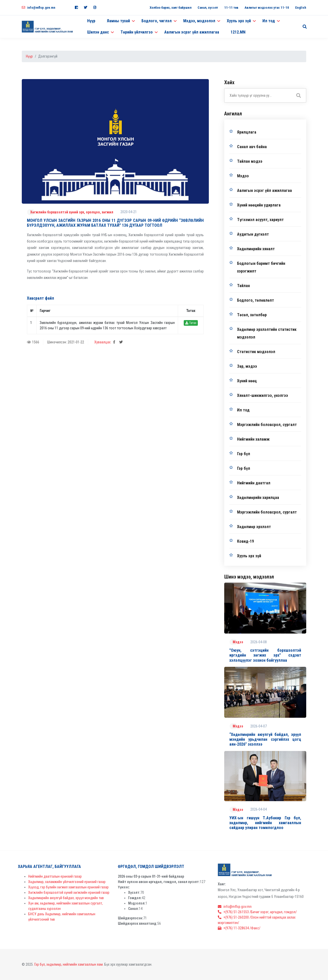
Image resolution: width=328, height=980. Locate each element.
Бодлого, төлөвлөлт (255, 300)
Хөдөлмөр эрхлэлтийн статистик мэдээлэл (267, 333)
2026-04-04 (259, 809)
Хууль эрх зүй (249, 556)
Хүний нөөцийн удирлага (259, 205)
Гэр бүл (244, 454)
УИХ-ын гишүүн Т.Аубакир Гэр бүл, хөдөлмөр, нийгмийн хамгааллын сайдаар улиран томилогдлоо (265, 823)
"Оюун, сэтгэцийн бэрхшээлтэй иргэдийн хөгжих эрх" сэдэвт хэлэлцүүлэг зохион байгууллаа (265, 655)
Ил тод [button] (269, 21)
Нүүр (91, 21)
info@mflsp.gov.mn (39, 8)
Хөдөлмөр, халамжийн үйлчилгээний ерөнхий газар (67, 882)
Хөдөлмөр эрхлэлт (254, 527)
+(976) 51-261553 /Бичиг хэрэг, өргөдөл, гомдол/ (257, 912)
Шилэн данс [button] (98, 32)
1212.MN (238, 32)
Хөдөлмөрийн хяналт (256, 249)
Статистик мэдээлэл (256, 352)
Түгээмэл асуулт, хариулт (260, 220)
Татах (191, 323)
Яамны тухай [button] (118, 21)
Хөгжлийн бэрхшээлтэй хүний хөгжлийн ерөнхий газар (69, 892)
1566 (33, 342)
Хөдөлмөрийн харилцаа (258, 498)
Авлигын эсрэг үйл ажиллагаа (192, 32)
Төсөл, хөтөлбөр (252, 315)
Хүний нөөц (247, 381)
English (301, 8)
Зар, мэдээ (247, 366)
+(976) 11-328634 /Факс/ (239, 928)
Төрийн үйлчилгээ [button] (137, 32)
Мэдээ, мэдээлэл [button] (199, 21)
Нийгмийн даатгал (254, 483)
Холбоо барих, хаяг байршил (171, 8)
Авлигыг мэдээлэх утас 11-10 (267, 8)
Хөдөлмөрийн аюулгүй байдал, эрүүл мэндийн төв (66, 898)
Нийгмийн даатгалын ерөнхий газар (55, 876)
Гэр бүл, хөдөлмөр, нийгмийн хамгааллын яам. (69, 964)
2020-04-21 (129, 212)
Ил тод (243, 410)
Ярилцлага (247, 132)
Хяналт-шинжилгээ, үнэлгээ (263, 395)
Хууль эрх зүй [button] (239, 21)
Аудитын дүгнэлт (253, 234)
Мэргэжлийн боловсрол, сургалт (267, 425)
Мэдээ (243, 176)
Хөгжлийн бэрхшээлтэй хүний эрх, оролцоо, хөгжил (72, 212)
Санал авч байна (252, 147)
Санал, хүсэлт (208, 8)
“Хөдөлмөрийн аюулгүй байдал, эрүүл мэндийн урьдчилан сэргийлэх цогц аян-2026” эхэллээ (265, 739)
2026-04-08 (259, 642)
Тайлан (243, 286)
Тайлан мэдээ (250, 161)
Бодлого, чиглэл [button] (157, 21)
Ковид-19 (245, 541)
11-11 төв (231, 8)
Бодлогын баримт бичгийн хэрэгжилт (261, 267)
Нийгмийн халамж (253, 439)
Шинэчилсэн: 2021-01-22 (66, 342)
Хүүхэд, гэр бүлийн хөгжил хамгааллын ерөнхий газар (68, 887)
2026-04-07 (259, 726)
